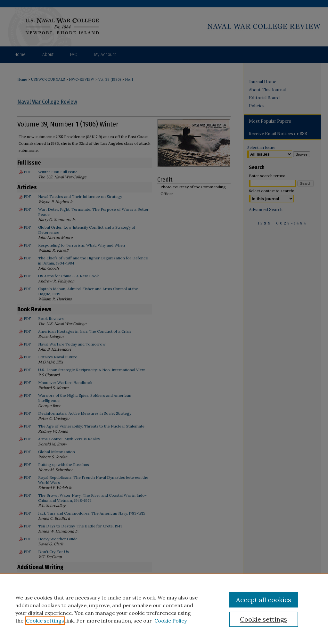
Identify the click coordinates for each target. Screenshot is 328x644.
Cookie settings (45, 621)
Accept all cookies (264, 600)
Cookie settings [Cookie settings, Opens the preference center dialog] (263, 619)
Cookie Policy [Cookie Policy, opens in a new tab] (171, 621)
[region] (164, 609)
